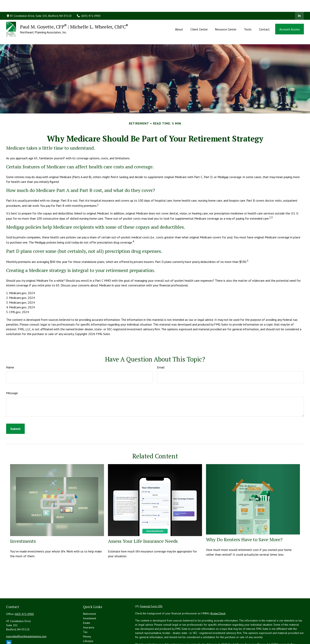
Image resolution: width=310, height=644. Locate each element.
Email (161, 349)
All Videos (89, 632)
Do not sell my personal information (227, 631)
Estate (87, 605)
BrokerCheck (218, 596)
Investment (90, 601)
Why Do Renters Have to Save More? (244, 522)
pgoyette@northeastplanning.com (26, 619)
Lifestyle (88, 623)
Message (12, 375)
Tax (85, 614)
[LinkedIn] (299, 4)
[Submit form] (15, 411)
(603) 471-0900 (89, 4)
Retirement (89, 596)
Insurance (89, 610)
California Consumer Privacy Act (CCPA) (256, 626)
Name (10, 349)
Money (87, 619)
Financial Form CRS (151, 588)
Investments (23, 523)
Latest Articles (91, 628)
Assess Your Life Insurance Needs (143, 523)
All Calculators (92, 637)
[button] (179, 17)
